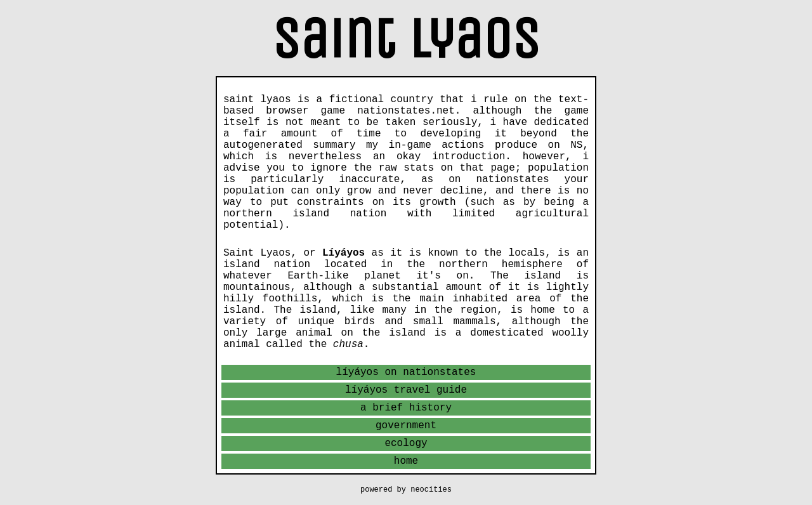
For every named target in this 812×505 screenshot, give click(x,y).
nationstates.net (406, 111)
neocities (431, 490)
